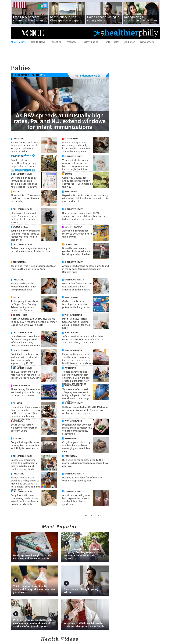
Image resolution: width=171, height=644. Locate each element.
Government (71, 139)
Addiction (130, 42)
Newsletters (147, 42)
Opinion (17, 403)
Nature (68, 174)
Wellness (72, 42)
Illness (17, 438)
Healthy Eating (90, 42)
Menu (16, 33)
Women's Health (22, 227)
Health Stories (21, 350)
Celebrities (71, 244)
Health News (38, 42)
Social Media (20, 315)
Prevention (71, 191)
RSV (43, 75)
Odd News (18, 421)
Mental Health (111, 42)
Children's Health (27, 75)
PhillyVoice (33, 33)
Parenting (56, 42)
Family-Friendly (73, 227)
